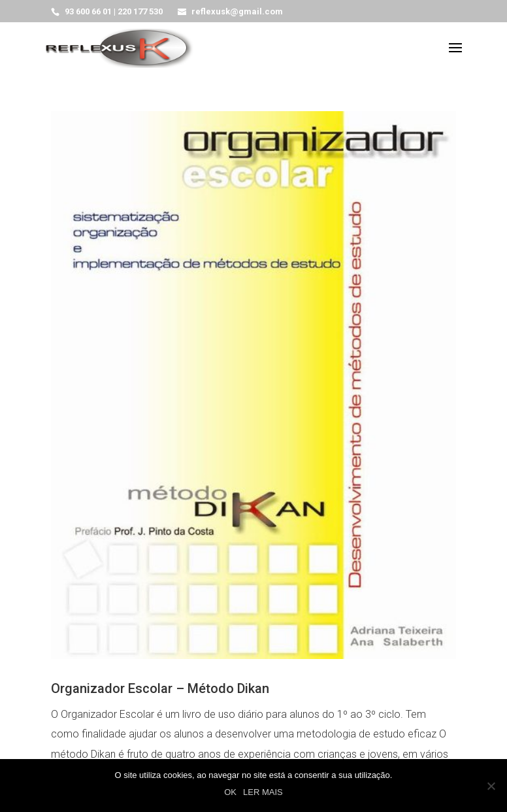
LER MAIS (263, 792)
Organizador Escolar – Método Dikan (160, 688)
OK (230, 792)
